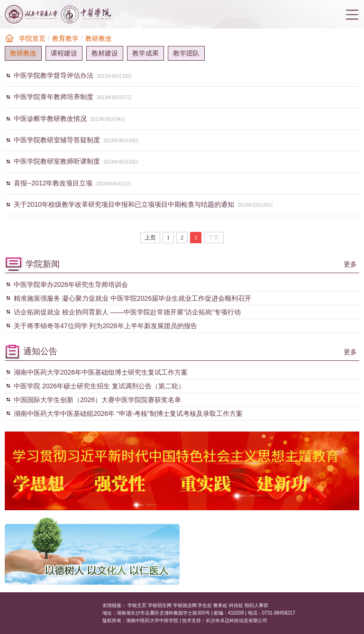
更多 (350, 264)
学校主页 (137, 605)
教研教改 (99, 38)
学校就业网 (185, 605)
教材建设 (105, 53)
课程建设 (64, 53)
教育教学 (65, 38)
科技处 (236, 605)
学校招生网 (160, 605)
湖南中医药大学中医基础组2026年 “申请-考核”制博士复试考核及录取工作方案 (128, 413)
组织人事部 (256, 605)
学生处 (205, 605)
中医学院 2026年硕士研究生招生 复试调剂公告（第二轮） (99, 386)
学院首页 (32, 38)
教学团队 (186, 53)
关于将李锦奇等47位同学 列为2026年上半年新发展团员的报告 (105, 326)
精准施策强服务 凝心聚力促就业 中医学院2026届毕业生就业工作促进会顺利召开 (132, 298)
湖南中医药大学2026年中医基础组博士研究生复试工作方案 (101, 372)
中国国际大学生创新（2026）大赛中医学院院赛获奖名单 (97, 400)
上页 (150, 238)
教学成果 (146, 53)
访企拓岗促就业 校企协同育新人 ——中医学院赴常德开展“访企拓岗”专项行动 (127, 312)
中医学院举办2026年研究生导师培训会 (71, 285)
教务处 (220, 605)
